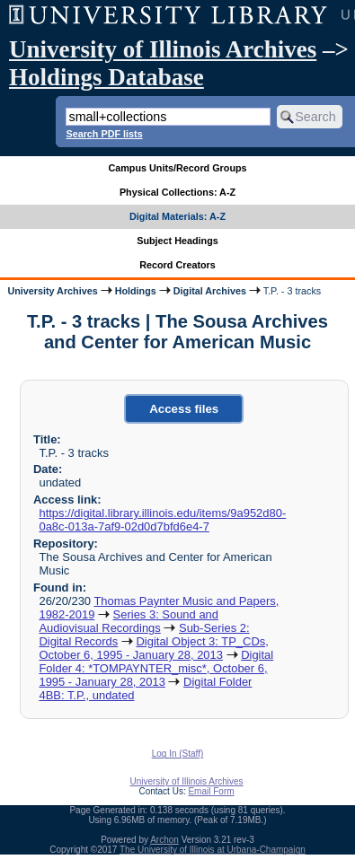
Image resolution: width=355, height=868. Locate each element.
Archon (164, 840)
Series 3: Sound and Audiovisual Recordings (129, 621)
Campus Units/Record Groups (177, 168)
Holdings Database (106, 77)
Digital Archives (210, 291)
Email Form (211, 791)
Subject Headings (177, 241)
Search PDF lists (104, 134)
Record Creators (177, 265)
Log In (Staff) (178, 754)
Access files (184, 409)
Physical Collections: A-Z (177, 192)
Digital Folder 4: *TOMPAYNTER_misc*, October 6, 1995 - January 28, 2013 (156, 668)
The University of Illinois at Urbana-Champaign (213, 850)
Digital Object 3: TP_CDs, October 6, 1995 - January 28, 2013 (153, 648)
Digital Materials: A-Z (177, 216)
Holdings (136, 291)
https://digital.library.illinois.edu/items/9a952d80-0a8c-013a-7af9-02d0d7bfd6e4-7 (162, 520)
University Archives (52, 291)
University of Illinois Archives (163, 49)
